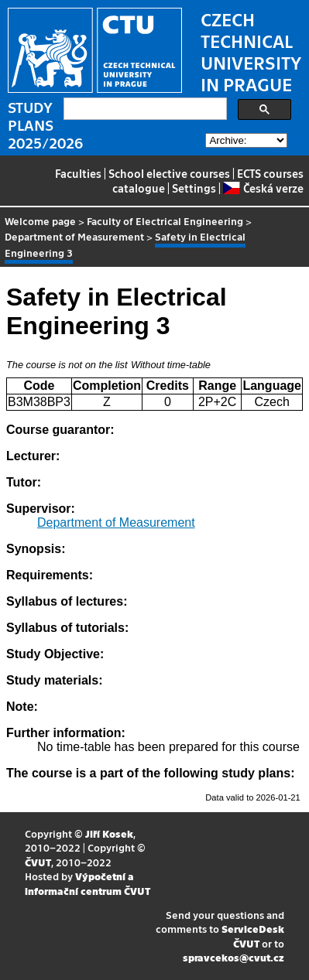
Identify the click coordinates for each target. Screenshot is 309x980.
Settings (194, 188)
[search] (144, 109)
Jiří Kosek (109, 833)
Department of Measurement (74, 236)
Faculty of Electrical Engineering (165, 221)
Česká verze (263, 188)
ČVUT (38, 862)
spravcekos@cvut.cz (233, 957)
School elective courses (169, 173)
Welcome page (40, 221)
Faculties (78, 173)
